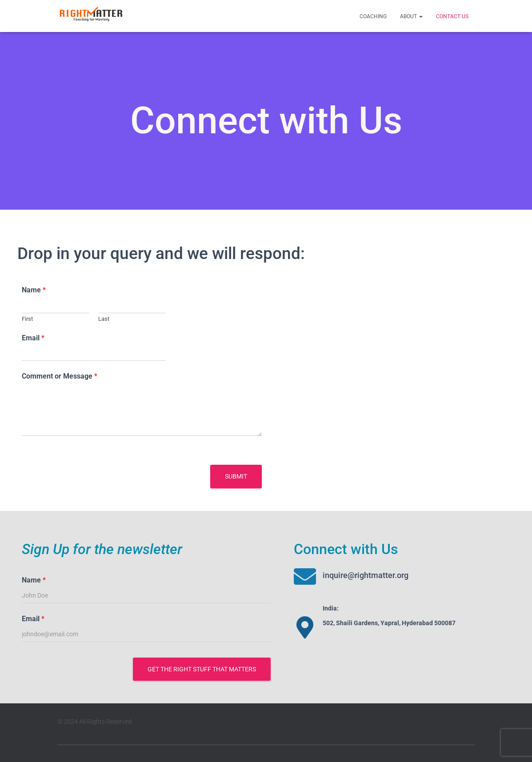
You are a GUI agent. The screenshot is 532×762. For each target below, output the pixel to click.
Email (33, 338)
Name (34, 290)
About (411, 16)
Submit (236, 476)
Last (104, 319)
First (27, 319)
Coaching (373, 16)
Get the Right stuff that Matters (202, 669)
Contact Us (452, 16)
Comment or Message (60, 376)
